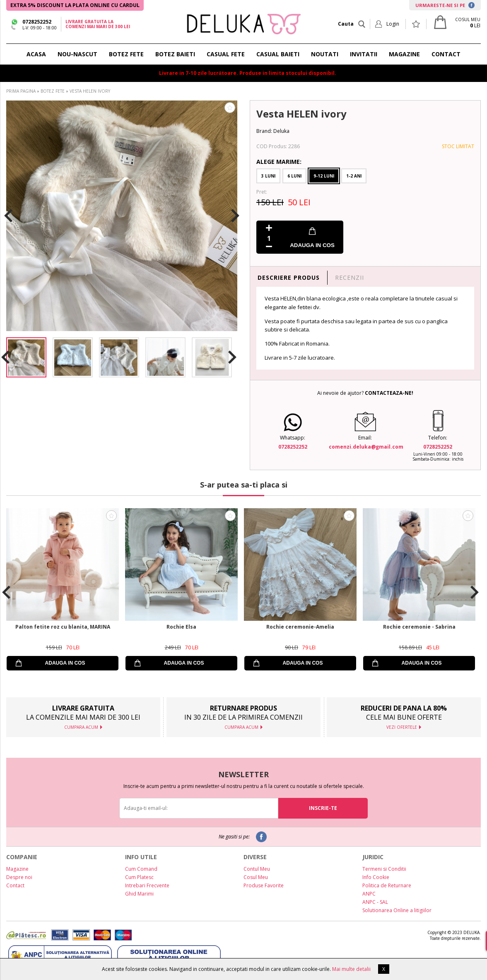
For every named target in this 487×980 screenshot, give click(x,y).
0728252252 (37, 22)
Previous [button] (8, 216)
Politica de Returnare (387, 885)
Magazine (17, 869)
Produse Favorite (264, 885)
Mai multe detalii (351, 969)
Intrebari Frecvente (147, 885)
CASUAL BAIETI (278, 54)
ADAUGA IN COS (312, 245)
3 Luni (268, 176)
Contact (15, 885)
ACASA (36, 54)
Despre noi (19, 877)
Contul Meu (257, 869)
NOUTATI (325, 54)
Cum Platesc (139, 877)
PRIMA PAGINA (21, 91)
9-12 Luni (324, 176)
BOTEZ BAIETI (175, 54)
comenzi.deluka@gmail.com (366, 447)
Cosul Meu (256, 877)
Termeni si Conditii (384, 869)
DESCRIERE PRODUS (289, 277)
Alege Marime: (279, 162)
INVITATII (364, 54)
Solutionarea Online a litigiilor (397, 910)
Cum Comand (141, 869)
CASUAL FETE (226, 54)
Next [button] (235, 216)
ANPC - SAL (375, 902)
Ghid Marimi (139, 894)
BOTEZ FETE (126, 54)
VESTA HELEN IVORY (90, 91)
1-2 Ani (354, 176)
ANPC (369, 894)
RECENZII (350, 277)
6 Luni (294, 176)
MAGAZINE (404, 54)
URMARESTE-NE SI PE (445, 5)
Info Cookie (376, 877)
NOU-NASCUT (77, 54)
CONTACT (446, 54)
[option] (122, 216)
